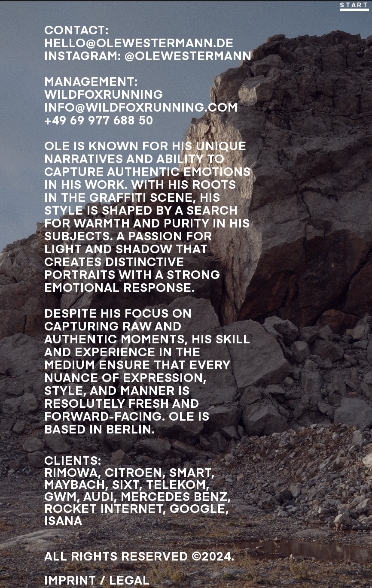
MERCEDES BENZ (174, 496)
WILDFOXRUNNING (104, 94)
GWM (61, 496)
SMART (190, 472)
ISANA (63, 520)
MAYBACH (75, 484)
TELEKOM (176, 484)
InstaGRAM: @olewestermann (148, 55)
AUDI (99, 496)
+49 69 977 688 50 (99, 120)
